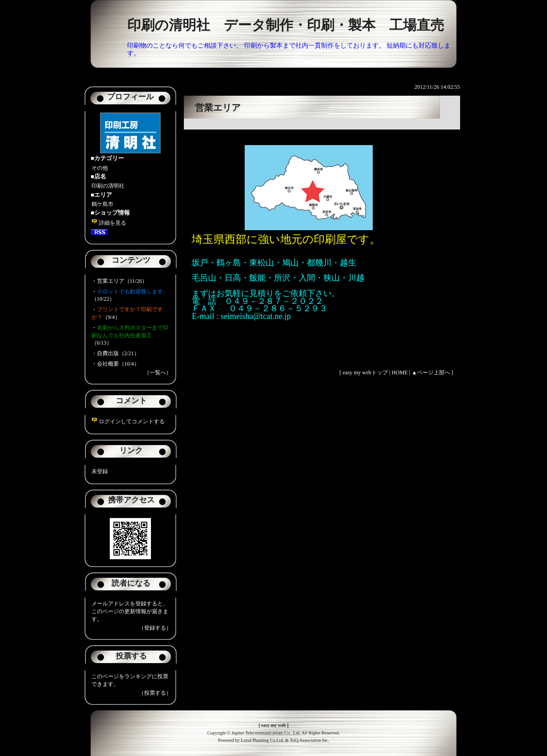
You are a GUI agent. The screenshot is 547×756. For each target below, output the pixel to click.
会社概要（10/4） (118, 364)
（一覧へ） (158, 373)
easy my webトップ (365, 373)
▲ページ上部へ (431, 373)
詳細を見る (109, 223)
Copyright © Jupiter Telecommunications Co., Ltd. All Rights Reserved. (273, 733)
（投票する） (155, 693)
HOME (400, 373)
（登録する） (155, 628)
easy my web (273, 725)
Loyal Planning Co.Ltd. (262, 740)
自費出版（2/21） (118, 353)
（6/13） (130, 335)
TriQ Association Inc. (310, 740)
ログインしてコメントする (128, 421)
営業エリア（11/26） (122, 281)
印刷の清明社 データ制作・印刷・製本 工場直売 (286, 25)
